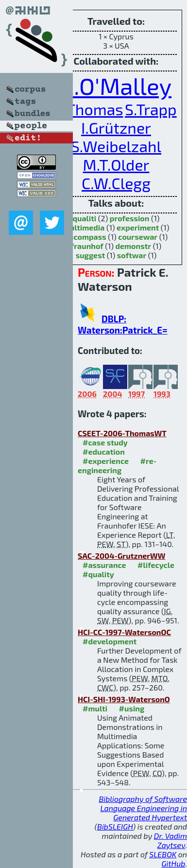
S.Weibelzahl (116, 146)
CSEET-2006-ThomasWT (122, 433)
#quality (98, 574)
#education (104, 452)
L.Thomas (89, 109)
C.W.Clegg (116, 183)
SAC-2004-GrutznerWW (121, 556)
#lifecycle (156, 565)
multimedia (84, 227)
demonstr (133, 246)
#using (131, 708)
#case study (105, 442)
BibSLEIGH (115, 826)
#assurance (104, 565)
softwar (132, 255)
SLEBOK (163, 854)
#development (110, 641)
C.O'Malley (116, 86)
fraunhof (87, 246)
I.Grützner (116, 127)
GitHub (174, 863)
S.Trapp (151, 109)
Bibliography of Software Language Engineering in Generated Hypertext (143, 808)
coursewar (138, 237)
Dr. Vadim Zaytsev (170, 840)
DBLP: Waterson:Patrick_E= (123, 324)
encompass (85, 237)
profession (130, 218)
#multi (95, 708)
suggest (91, 255)
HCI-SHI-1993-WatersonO (124, 699)
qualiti (84, 218)
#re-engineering (117, 465)
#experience (106, 461)
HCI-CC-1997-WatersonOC (124, 632)
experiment (138, 227)
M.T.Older (116, 164)
